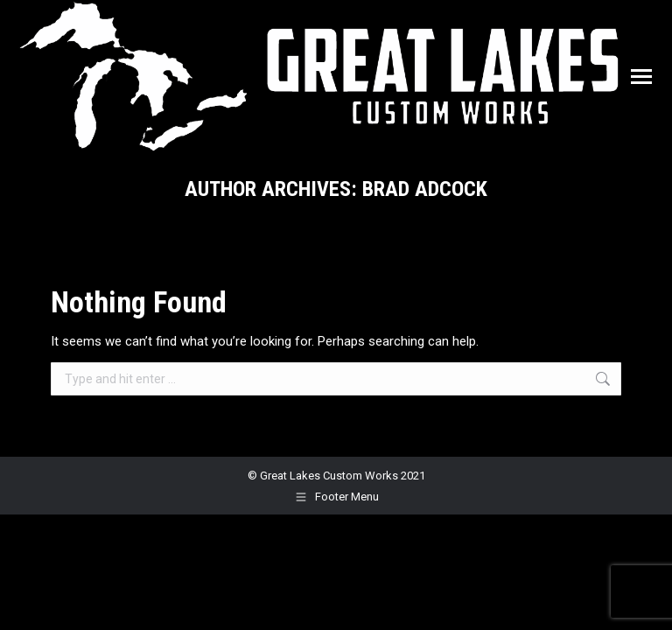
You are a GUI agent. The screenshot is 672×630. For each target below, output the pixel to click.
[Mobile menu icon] (641, 77)
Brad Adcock (425, 189)
